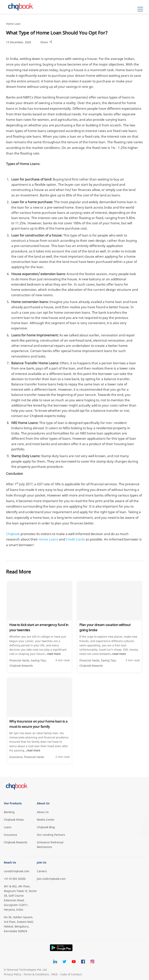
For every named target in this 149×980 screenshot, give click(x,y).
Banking (9, 812)
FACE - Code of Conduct (67, 974)
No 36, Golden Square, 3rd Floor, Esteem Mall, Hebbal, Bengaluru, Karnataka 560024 (19, 924)
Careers (42, 871)
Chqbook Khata (14, 820)
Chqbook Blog (46, 827)
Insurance (10, 835)
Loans (8, 827)
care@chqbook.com (17, 871)
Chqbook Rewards (16, 842)
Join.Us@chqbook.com (51, 879)
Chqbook (13, 534)
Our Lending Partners (51, 835)
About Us (43, 812)
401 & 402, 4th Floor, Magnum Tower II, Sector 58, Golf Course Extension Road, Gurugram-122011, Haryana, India (20, 898)
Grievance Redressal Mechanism (50, 845)
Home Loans (48, 539)
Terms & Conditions (36, 974)
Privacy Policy (13, 974)
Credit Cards (75, 539)
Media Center (46, 820)
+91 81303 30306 (15, 879)
